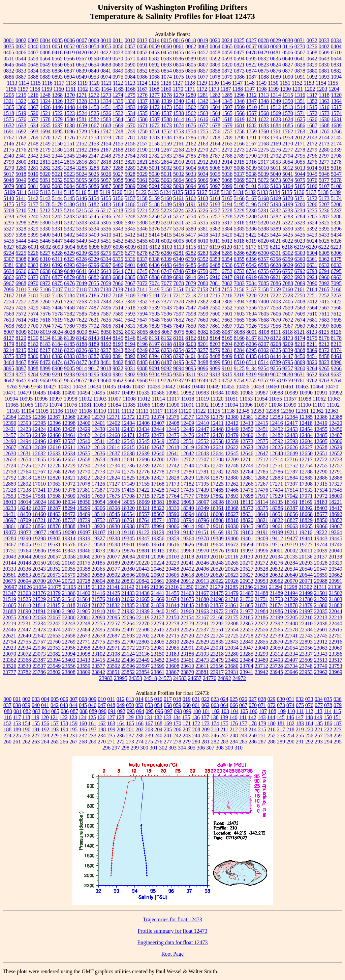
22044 (336, 611)
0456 (191, 52)
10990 (306, 393)
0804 (179, 65)
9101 (227, 368)
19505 (24, 545)
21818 (69, 605)
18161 (291, 502)
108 (272, 711)
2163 (203, 144)
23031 (217, 648)
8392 (130, 356)
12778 (158, 472)
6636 (21, 271)
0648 (33, 65)
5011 (275, 168)
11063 (334, 399)
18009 (336, 496)
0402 (324, 46)
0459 (227, 52)
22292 (217, 623)
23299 (261, 654)
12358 (272, 411)
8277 (203, 350)
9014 (82, 368)
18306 (98, 508)
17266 (247, 484)
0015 (166, 40)
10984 (217, 393)
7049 (82, 283)
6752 (227, 271)
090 (102, 711)
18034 (69, 502)
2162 (191, 144)
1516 (324, 107)
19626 (187, 545)
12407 (158, 423)
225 (17, 736)
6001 (154, 241)
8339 (288, 350)
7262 (69, 302)
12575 (261, 441)
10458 (257, 387)
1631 (336, 119)
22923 (9, 648)
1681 (239, 125)
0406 (21, 52)
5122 (141, 192)
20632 (276, 575)
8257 (191, 350)
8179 (9, 344)
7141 (142, 289)
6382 (21, 265)
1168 (154, 89)
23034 (232, 648)
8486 (154, 362)
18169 (306, 502)
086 (65, 711)
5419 (215, 235)
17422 (143, 490)
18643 (261, 514)
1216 (33, 95)
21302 (305, 587)
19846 (84, 551)
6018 (239, 241)
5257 (215, 216)
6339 (166, 259)
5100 (239, 186)
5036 (227, 174)
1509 (239, 107)
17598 (54, 496)
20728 (84, 581)
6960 (324, 277)
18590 (172, 514)
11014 (158, 399)
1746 (94, 131)
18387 (291, 508)
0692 (154, 65)
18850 (321, 520)
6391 (45, 265)
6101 (143, 247)
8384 (82, 356)
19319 (84, 538)
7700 (33, 326)
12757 (336, 466)
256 (309, 736)
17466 (232, 490)
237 (130, 736)
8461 (336, 356)
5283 (288, 216)
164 (121, 723)
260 (7, 742)
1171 (190, 89)
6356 (251, 259)
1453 (130, 107)
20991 (336, 581)
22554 (232, 630)
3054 (288, 162)
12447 (202, 429)
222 (328, 729)
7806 (106, 326)
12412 (232, 423)
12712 (261, 459)
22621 (9, 636)
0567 (82, 59)
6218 (287, 247)
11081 (85, 405)
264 (45, 742)
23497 (291, 660)
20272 (261, 563)
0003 (33, 40)
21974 (232, 611)
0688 (106, 65)
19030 (232, 526)
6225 (21, 253)
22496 (113, 630)
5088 (118, 186)
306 (201, 748)
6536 (227, 265)
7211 (166, 295)
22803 (143, 642)
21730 (247, 599)
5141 (21, 198)
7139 (118, 289)
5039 (263, 174)
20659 (321, 575)
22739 (276, 636)
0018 (191, 40)
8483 (130, 362)
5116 (81, 192)
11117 (156, 411)
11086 (143, 405)
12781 (202, 472)
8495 (179, 362)
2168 (263, 144)
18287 (54, 508)
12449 (232, 429)
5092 (166, 186)
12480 (247, 435)
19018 (217, 526)
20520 (217, 569)
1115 (36, 83)
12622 (232, 447)
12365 (24, 417)
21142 (128, 587)
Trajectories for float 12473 (172, 919)
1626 (312, 119)
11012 (144, 399)
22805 (158, 642)
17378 (69, 490)
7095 (336, 283)
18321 (143, 508)
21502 (336, 593)
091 (112, 711)
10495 (98, 393)
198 (102, 729)
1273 (106, 95)
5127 (202, 192)
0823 (263, 65)
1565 (227, 113)
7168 (21, 295)
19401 (247, 538)
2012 (300, 138)
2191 (154, 150)
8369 (312, 350)
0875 (263, 71)
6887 (142, 277)
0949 (82, 77)
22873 (291, 642)
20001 (276, 551)
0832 (9, 71)
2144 (324, 138)
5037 (239, 174)
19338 (113, 538)
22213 (321, 617)
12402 (113, 423)
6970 (33, 283)
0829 (312, 65)
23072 (24, 654)
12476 (187, 435)
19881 (143, 551)
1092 (312, 77)
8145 (118, 338)
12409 (187, 423)
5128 (214, 192)
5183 (106, 204)
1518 (9, 113)
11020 (217, 399)
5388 (263, 229)
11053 (246, 399)
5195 (239, 204)
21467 (202, 593)
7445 (45, 308)
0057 (130, 46)
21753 (276, 599)
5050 (33, 180)
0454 (166, 52)
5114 (57, 192)
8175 (312, 338)
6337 (142, 259)
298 (125, 748)
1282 (215, 95)
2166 (239, 144)
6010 (203, 241)
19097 (84, 532)
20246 (202, 563)
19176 (232, 532)
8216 (33, 350)
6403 (142, 265)
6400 (118, 265)
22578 (291, 630)
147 (300, 717)
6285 (227, 253)
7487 (94, 308)
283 (224, 742)
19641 (202, 545)
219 (300, 729)
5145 (69, 198)
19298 (39, 538)
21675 (187, 599)
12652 (336, 453)
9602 (276, 374)
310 (239, 748)
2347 (94, 156)
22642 (39, 636)
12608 (24, 447)
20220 (143, 563)
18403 (321, 508)
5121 (129, 192)
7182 (45, 295)
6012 (227, 241)
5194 (227, 204)
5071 (251, 180)
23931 (232, 672)
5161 (179, 198)
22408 (291, 623)
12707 (202, 459)
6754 (251, 271)
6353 (215, 259)
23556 (69, 666)
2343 (45, 156)
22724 (217, 636)
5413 (142, 235)
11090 (173, 405)
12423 (24, 429)
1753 (179, 131)
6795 (336, 271)
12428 (69, 429)
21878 (291, 605)
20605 (172, 575)
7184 (69, 295)
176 (234, 723)
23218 (217, 654)
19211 (291, 532)
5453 (130, 241)
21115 (84, 587)
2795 (300, 156)
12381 (247, 417)
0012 (130, 40)
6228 (57, 253)
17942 (291, 496)
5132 (250, 192)
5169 (276, 198)
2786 (203, 156)
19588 (98, 545)
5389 (276, 229)
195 (73, 729)
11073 (41, 405)
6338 (154, 259)
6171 (239, 247)
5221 (142, 210)
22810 (172, 642)
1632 (9, 125)
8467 (21, 362)
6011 (215, 241)
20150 (39, 563)
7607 (288, 314)
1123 (130, 83)
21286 (246, 587)
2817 (94, 162)
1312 (251, 95)
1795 (276, 138)
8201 (203, 344)
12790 (321, 472)
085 (55, 711)
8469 (33, 362)
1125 (154, 83)
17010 (39, 484)
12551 (187, 441)
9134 (251, 368)
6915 (203, 277)
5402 (69, 235)
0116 (288, 46)
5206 (312, 204)
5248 (130, 216)
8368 (300, 350)
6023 (300, 241)
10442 (168, 387)
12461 (69, 435)
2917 (263, 162)
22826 (187, 642)
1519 (21, 113)
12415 (261, 423)
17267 (261, 484)
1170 (178, 89)
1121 (106, 83)
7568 (336, 308)
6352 (203, 259)
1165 (118, 89)
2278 (300, 150)
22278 (172, 623)
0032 (312, 40)
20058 (69, 557)
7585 (82, 314)
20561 (9, 575)
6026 (336, 241)
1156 (11, 89)
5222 (154, 210)
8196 (142, 344)
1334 (106, 101)
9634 (324, 374)
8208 (276, 344)
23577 (98, 666)
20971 (306, 581)
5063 (166, 180)
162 (102, 723)
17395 (113, 490)
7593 (130, 314)
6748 (179, 271)
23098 (84, 654)
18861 (9, 526)
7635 (106, 320)
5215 (82, 210)
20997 (10, 587)
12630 (9, 453)
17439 (202, 490)
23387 (39, 660)
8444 (276, 356)
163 (111, 723)
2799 (9, 162)
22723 (202, 636)
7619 (57, 320)
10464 (317, 387)
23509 (306, 660)
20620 (217, 575)
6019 (251, 241)
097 (168, 711)
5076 (312, 180)
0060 (166, 46)
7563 (300, 308)
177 (243, 723)
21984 (261, 611)
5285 (312, 216)
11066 (26, 405)
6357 (263, 259)
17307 (291, 484)
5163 (203, 198)
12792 (9, 478)
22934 (24, 648)
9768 (36, 387)
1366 (21, 107)
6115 (191, 247)
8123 (312, 332)
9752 (227, 380)
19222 (320, 532)
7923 (239, 326)
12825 (128, 478)
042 (55, 705)
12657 (69, 459)
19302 (54, 538)
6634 (9, 271)
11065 (12, 405)
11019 (202, 399)
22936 (39, 648)
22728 (247, 636)
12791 (336, 472)
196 (83, 729)
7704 (45, 326)
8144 (106, 338)
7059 (106, 283)
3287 (106, 168)
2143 (312, 138)
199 (111, 729)
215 (262, 729)
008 (83, 699)
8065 (143, 332)
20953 (261, 581)
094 (140, 711)
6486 (203, 265)
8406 (203, 356)
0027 (251, 40)
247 (224, 736)
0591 (203, 59)
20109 (202, 557)
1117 (59, 83)
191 (36, 729)
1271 (82, 95)
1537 (166, 113)
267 (73, 742)
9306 (179, 374)
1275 (130, 95)
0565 (57, 59)
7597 (179, 314)
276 (158, 742)
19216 (306, 532)
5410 (106, 235)
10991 (321, 393)
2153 (94, 144)
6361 (312, 259)
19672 (232, 545)
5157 (130, 198)
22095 (113, 617)
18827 (291, 520)
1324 (45, 101)
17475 (247, 490)
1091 (300, 77)
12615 (128, 447)
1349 (276, 101)
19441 (306, 538)
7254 (9, 302)
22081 (84, 617)
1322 (21, 101)
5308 (142, 223)
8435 (251, 356)
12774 (113, 472)
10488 (54, 393)
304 (182, 748)
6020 (263, 241)
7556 (251, 308)
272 (121, 742)
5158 (142, 198)
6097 (106, 247)
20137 (320, 557)
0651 (69, 65)
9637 (336, 374)
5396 (336, 229)
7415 (324, 302)
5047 (336, 174)
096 (159, 711)
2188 (118, 150)
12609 (39, 447)
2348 (106, 156)
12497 (54, 441)
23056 (306, 648)
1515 (312, 107)
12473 (158, 435)
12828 (172, 478)
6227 (45, 253)
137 (205, 717)
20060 (84, 557)
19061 (276, 526)
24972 (239, 678)
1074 (166, 77)
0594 (239, 59)
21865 (247, 605)
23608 (172, 666)
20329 (336, 563)
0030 (288, 40)
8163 (203, 338)
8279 (215, 350)
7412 (312, 302)
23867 (172, 672)
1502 (191, 107)
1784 (166, 138)
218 (290, 729)
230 (64, 736)
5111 (22, 192)
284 (234, 742)
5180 (69, 204)
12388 (336, 417)
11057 (290, 399)
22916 (336, 642)
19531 (54, 545)
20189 (113, 563)
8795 (288, 362)
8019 (45, 332)
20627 (247, 575)
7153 (202, 289)
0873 (239, 71)
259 (338, 736)
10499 (128, 393)
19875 (113, 551)
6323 (69, 259)
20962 (276, 581)
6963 (336, 277)
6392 (57, 265)
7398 (251, 302)
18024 (39, 502)
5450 (94, 241)
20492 (187, 569)
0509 (324, 52)
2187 (106, 150)
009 (92, 699)
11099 (290, 405)
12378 (202, 417)
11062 (319, 399)
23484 (247, 660)
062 (206, 705)
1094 (336, 77)
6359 (288, 259)
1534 (130, 113)
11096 (246, 405)
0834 (33, 71)
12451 (261, 429)
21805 (9, 605)
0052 (69, 46)
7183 (57, 295)
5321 (276, 223)
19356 (158, 538)
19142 (187, 532)
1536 (154, 113)
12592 (276, 441)
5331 (57, 229)
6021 (276, 241)
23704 (247, 666)
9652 (57, 380)
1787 (203, 138)
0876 (276, 71)
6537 (239, 265)
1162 (82, 89)
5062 (154, 180)
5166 (239, 198)
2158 (154, 144)
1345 (227, 101)
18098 (217, 502)
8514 (263, 362)
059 (177, 705)
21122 (99, 587)
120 (45, 717)
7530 (142, 308)
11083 (100, 405)
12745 (202, 466)
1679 (227, 125)
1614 (179, 119)
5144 (57, 198)
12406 (143, 423)
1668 (106, 125)
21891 (39, 611)
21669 (158, 599)
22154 (187, 617)
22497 (128, 630)
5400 (45, 235)
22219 (9, 623)
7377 (166, 302)
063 (215, 705)
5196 (251, 204)
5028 (130, 174)
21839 (158, 605)
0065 (227, 46)
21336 (335, 587)
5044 (300, 174)
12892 (24, 484)
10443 (183, 387)
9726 (166, 380)
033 (309, 699)
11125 (214, 411)
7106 (45, 289)
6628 (276, 265)
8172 (276, 338)
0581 (142, 59)
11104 (27, 411)
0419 (69, 52)
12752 (291, 466)
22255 (98, 623)
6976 (69, 283)
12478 (217, 435)
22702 (143, 636)
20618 (187, 575)
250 (253, 736)
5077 (324, 180)
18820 (247, 520)
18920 (98, 526)
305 (191, 748)
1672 (154, 125)
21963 (202, 611)
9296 (94, 374)
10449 (213, 387)
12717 (306, 459)
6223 (336, 247)
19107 (99, 532)
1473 (166, 107)
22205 (291, 617)
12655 (39, 459)
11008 (129, 399)
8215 (21, 350)
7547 (191, 308)
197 (92, 729)
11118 (170, 411)
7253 (336, 295)
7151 (178, 289)
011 (111, 699)
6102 (155, 247)
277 (168, 742)
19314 (69, 538)
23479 (217, 660)
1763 (300, 131)
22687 (113, 636)
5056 (94, 180)
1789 (227, 138)
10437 (139, 387)
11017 (173, 399)
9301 (118, 374)
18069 (143, 502)
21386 (69, 593)
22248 (84, 623)
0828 (300, 65)
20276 (276, 563)
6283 (203, 253)
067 (243, 705)
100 (197, 711)
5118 (93, 192)
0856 (191, 71)
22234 (39, 623)
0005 (57, 40)
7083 (239, 283)
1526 (106, 113)
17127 (113, 484)
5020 (45, 174)
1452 (118, 107)
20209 (128, 563)
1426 (45, 107)
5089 (130, 186)
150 (328, 717)
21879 (306, 605)
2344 (57, 156)
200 (121, 729)
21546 (69, 599)
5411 (118, 235)
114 (328, 711)
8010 (33, 332)
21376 (39, 593)
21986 (276, 611)
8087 (227, 332)
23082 (54, 654)
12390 (9, 423)
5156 (118, 198)
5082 (45, 186)
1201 (297, 89)
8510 (239, 362)
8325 (276, 350)
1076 (191, 77)
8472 (45, 362)
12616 (143, 447)
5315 (203, 223)
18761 (128, 520)
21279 (216, 587)
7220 (251, 295)
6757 (288, 271)
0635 (276, 59)
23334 (291, 654)
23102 (98, 654)
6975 (57, 283)
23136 (143, 654)
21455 (172, 593)
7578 (57, 314)
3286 (94, 168)
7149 (154, 289)
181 (281, 723)
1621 (251, 119)
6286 (239, 253)
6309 (33, 259)
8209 (288, 344)
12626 (291, 447)
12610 (54, 447)
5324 (312, 223)
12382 (261, 417)
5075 (300, 180)
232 (83, 736)
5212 (45, 210)
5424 (276, 235)
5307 (130, 223)
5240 (33, 216)
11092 (202, 405)
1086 (239, 77)
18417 (336, 508)
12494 (24, 441)
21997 (306, 611)
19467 (9, 545)
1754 (191, 131)
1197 (249, 89)
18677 (321, 514)
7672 (288, 320)
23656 (217, 666)
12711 (246, 459)
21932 (128, 611)
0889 (45, 77)
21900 (54, 611)
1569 (276, 113)
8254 (179, 350)
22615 (336, 630)
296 (106, 748)
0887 (21, 77)
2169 (276, 144)
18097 (202, 502)
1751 (154, 131)
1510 (251, 107)
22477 (69, 630)
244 (196, 736)
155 (36, 723)
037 (7, 705)
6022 (288, 241)
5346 (142, 229)
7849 (179, 326)
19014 (187, 526)
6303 (300, 253)
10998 (70, 399)
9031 (130, 368)
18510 (98, 514)
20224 (158, 563)
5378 (179, 229)
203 (149, 729)
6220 (312, 247)
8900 (57, 368)
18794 (187, 520)
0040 (33, 46)
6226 (33, 253)
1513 (288, 107)
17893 (232, 496)
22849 (247, 642)
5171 (300, 198)
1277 (154, 95)
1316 (300, 95)
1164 (106, 89)
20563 (24, 575)
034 (319, 699)
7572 (21, 314)
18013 (10, 502)
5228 (227, 210)
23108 (113, 654)
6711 (130, 271)
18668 (306, 514)
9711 (154, 380)
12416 (276, 423)
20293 (306, 563)
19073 (25, 532)
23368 (24, 660)
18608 (217, 514)
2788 (227, 156)
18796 (202, 520)
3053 (276, 162)
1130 (213, 83)
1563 (203, 113)
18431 (9, 514)
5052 (57, 180)
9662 (118, 380)
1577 (33, 119)
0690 (130, 65)
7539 (154, 308)
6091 (33, 247)
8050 (106, 332)
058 (168, 705)
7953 (263, 326)
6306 (336, 253)
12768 (54, 472)
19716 (276, 545)
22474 (54, 630)
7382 (203, 302)
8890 (336, 362)
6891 (179, 277)
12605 (321, 441)
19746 (336, 545)
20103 (173, 557)
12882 (261, 478)
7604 (251, 314)
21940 (158, 611)
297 (116, 748)
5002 (166, 168)
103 (225, 711)
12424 (39, 429)
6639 (57, 271)
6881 (82, 277)
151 (337, 717)
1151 (285, 83)
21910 (98, 611)
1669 (118, 125)
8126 (336, 332)
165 (130, 723)
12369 (84, 417)
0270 (300, 46)
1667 (94, 125)
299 (135, 748)
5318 (239, 223)
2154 (106, 144)
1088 (263, 77)
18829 (306, 520)
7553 (239, 308)
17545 (336, 490)
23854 (143, 672)
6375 (336, 259)
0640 (288, 59)
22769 (69, 642)
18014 (25, 502)
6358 (276, 259)
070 (253, 705)
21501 (321, 593)
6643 (106, 271)
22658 (69, 636)
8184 (57, 344)
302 (163, 748)
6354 (227, 259)
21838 (143, 605)
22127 (158, 617)
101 (206, 711)
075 (300, 705)
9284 (33, 374)
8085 (215, 332)
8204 (227, 344)
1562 (191, 113)
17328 (9, 490)
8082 (203, 332)
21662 (128, 599)
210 (215, 729)
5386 (251, 229)
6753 (239, 271)
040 (36, 705)
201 (130, 729)
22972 (128, 648)
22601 (321, 630)
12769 (69, 472)
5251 (166, 216)
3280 (21, 168)
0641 (300, 59)
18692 (336, 514)
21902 (69, 611)
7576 (45, 314)
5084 (69, 186)
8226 (82, 350)
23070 (9, 654)
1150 (273, 83)
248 (234, 736)
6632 (324, 265)
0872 (227, 71)
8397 (179, 356)
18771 (158, 520)
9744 (191, 380)
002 (26, 699)
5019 (33, 174)
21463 (187, 593)
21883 (336, 605)
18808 (217, 520)
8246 (130, 350)
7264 (94, 302)
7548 (203, 308)
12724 (9, 466)
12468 (113, 435)
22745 (321, 636)
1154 (321, 83)
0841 (106, 71)
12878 (202, 478)
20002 (291, 551)
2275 (263, 150)
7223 (288, 295)
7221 (263, 295)
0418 (57, 52)
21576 (98, 599)
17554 (24, 496)
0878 (300, 71)
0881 (324, 71)
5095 (203, 186)
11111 (114, 411)
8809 (300, 362)
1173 (214, 89)
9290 (45, 374)
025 (234, 699)
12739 (143, 466)
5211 (33, 210)
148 (309, 717)
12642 (187, 453)
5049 (21, 180)
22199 (276, 617)
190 (26, 729)
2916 (251, 162)
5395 (324, 229)
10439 (154, 387)
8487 (166, 362)
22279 (187, 623)
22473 (39, 630)
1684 (276, 125)
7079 (191, 283)
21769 (291, 599)
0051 (57, 46)
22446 (9, 630)
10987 (261, 393)
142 (252, 717)
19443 (321, 538)
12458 (24, 435)
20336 (24, 569)
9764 (336, 380)
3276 (312, 162)
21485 (247, 593)
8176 (324, 338)
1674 (179, 125)
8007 (9, 332)
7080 (203, 283)
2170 (288, 144)
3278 (336, 162)
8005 (336, 326)
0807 (203, 65)
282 (215, 742)
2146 (9, 144)
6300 (263, 253)
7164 (312, 289)
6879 (69, 277)
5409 (94, 235)
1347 (251, 101)
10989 (291, 393)
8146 (130, 338)
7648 (154, 320)
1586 (142, 119)
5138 (323, 192)
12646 (247, 453)
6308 (21, 259)
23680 (232, 666)
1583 (106, 119)
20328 (321, 563)
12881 (247, 478)
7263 (82, 302)
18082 (173, 502)
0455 (179, 52)
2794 (288, 156)
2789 (239, 156)
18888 (69, 526)
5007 (227, 168)
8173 (288, 338)
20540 (306, 569)
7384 (215, 302)
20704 (54, 581)
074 (290, 705)
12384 (291, 417)
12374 (158, 417)
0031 (300, 40)
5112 (33, 192)
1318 (324, 95)
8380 (33, 356)
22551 (217, 630)
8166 (239, 338)
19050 (261, 526)
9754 (239, 380)
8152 (166, 338)
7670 (276, 320)
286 (253, 742)
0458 (215, 52)
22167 (202, 617)
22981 (158, 648)
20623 (232, 575)
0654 (94, 65)
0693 (166, 65)
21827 (98, 605)
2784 (179, 156)
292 (309, 742)
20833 (128, 581)
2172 (312, 144)
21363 (24, 593)
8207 (263, 344)
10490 (69, 393)
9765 (12, 387)
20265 (232, 563)
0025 (239, 40)
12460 (54, 435)
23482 (232, 660)
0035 (9, 46)
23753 (336, 666)
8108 (264, 332)
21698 (217, 599)
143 (262, 717)
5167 (251, 198)
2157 (142, 144)
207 (187, 729)
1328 (82, 101)
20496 (202, 569)
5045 (312, 174)
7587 (106, 314)
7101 (21, 289)
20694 (24, 581)
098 (178, 711)
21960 (187, 611)
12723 (336, 459)
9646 (33, 380)
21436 (143, 593)
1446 (57, 107)
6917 (227, 277)
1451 (106, 107)
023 (215, 699)
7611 (324, 314)
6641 (82, 271)
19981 (232, 551)
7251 (312, 295)
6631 (312, 265)
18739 (84, 520)
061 (196, 705)
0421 (94, 52)
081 (18, 711)
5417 (191, 235)
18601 (202, 514)
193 (55, 729)
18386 (276, 508)
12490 (9, 441)
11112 (128, 411)
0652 (82, 65)
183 (300, 723)
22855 (261, 642)
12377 (187, 417)
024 (224, 699)
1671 (142, 125)
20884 (172, 581)
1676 (191, 125)
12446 (187, 429)
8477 (82, 362)
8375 (9, 356)
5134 (275, 192)
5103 (276, 186)
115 (337, 711)
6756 (276, 271)
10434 (94, 387)
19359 (172, 538)
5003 (179, 168)
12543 (128, 441)
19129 (158, 532)
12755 (321, 466)
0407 (33, 52)
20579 (69, 575)
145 (281, 717)
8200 (191, 344)
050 (130, 705)
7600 (215, 314)
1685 (288, 125)
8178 (336, 338)
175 (224, 723)
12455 (321, 429)
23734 (291, 666)
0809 (215, 65)
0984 (130, 77)
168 (158, 723)
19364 (187, 538)
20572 (39, 575)
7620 (69, 320)
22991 (187, 648)
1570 (288, 113)
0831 (336, 65)
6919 (251, 277)
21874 (276, 605)
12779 (172, 472)
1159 (47, 89)
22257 (113, 623)
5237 (336, 210)
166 (139, 723)
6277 (130, 253)
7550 (215, 308)
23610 (187, 666)
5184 (118, 204)
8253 (166, 350)
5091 (154, 186)
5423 (263, 235)
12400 (84, 423)
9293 (69, 374)
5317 (227, 223)
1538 (179, 113)
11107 (71, 411)
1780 (118, 138)
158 (64, 723)
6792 (300, 271)
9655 (69, 380)
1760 (263, 131)
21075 (55, 587)
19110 (113, 532)
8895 (9, 368)
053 (149, 705)
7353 (154, 302)
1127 (178, 83)
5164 (215, 198)
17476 (261, 490)
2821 (142, 162)
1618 (227, 119)
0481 (276, 52)
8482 (118, 362)
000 (7, 699)
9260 (300, 368)
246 (215, 736)
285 (243, 742)
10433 (80, 387)
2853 (154, 162)
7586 (94, 314)
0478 (251, 52)
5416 (179, 235)
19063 (291, 526)
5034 (203, 174)
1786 (191, 138)
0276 (312, 46)
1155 (333, 83)
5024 (82, 174)
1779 (106, 138)
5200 (300, 204)
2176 (21, 150)
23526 (9, 666)
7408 (300, 302)
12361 (302, 411)
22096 (128, 617)
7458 (69, 308)
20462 (158, 569)
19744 (321, 545)
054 (158, 705)
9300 (106, 374)
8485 (142, 362)
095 (150, 711)
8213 (336, 344)
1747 (106, 131)
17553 (9, 496)
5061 (142, 180)
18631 (247, 514)
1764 (312, 131)
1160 (58, 89)
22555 (247, 630)
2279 (312, 150)
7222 (276, 295)
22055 (9, 617)
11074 (56, 405)
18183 (320, 502)
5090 (142, 186)
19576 (69, 545)
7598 (191, 314)
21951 (172, 611)
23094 (69, 654)
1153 (309, 83)
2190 (142, 150)
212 (234, 729)
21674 (172, 599)
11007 (114, 399)
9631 (300, 374)
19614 (158, 545)
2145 (336, 138)
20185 (98, 563)
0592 (215, 59)
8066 (155, 332)
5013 (300, 168)
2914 (227, 162)
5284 (300, 216)
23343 (321, 654)
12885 (306, 478)
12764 (24, 472)
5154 (94, 198)
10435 (109, 387)
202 (139, 729)
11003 (100, 399)
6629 (288, 265)
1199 (273, 89)
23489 (261, 660)
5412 (130, 235)
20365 (98, 569)
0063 (203, 46)
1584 (118, 119)
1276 (142, 95)
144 (271, 717)
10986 (247, 393)
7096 (9, 289)
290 (290, 742)
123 (73, 717)
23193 (202, 654)
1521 (45, 113)
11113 (142, 411)
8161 (179, 338)
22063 (39, 617)
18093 (188, 502)
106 (253, 711)
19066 (321, 526)
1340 (179, 101)
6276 (118, 253)
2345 (69, 156)
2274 (251, 150)
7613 (9, 320)
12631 (24, 453)
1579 (57, 119)
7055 (94, 283)
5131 (238, 192)
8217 (45, 350)
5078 (336, 180)
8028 (70, 332)
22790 (128, 642)
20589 (98, 575)
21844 (172, 605)
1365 (9, 107)
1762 (288, 131)
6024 (312, 241)
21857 (217, 605)
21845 (187, 605)
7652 (179, 320)
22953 (54, 648)
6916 (215, 277)
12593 (291, 441)
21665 (143, 599)
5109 (10, 192)
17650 (98, 496)
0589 (191, 59)
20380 (128, 569)
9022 (118, 368)
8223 (69, 350)
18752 (98, 520)
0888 (33, 77)
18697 (9, 520)
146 (290, 717)
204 (158, 729)
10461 (287, 387)
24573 (165, 678)
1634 (33, 125)
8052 (118, 332)
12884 (291, 478)
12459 (39, 435)
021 (196, 699)
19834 (54, 551)
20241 (187, 563)
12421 (9, 429)
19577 (84, 545)
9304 (154, 374)
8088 (240, 332)
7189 (130, 295)
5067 (215, 180)
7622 (82, 320)
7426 (21, 308)
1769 (33, 138)
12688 (113, 459)
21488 (261, 593)
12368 (69, 417)
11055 (275, 399)
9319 (251, 374)
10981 (172, 393)
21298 (290, 587)
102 (216, 711)
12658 (84, 459)
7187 (106, 295)
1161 (71, 89)
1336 (130, 101)
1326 (57, 101)
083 (36, 711)
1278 (166, 95)
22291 (202, 623)
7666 (251, 320)
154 (26, 723)
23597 (143, 666)
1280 (191, 95)
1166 (130, 89)
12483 (291, 435)
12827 (158, 478)
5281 (263, 216)
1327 (69, 101)
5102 (263, 186)
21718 (232, 599)
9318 (239, 374)
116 (8, 717)
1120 (94, 83)
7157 (251, 289)
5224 (179, 210)
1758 (239, 131)
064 (224, 705)
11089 (158, 405)
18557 (143, 514)
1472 (154, 107)
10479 (24, 393)
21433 (128, 593)
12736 (128, 466)
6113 (179, 247)
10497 (113, 393)
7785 (82, 326)
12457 (9, 435)
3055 (300, 162)
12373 (143, 417)
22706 (158, 636)
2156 (130, 144)
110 (291, 711)
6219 (300, 247)
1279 (179, 95)
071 (262, 705)
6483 (166, 265)
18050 (84, 502)
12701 (172, 459)
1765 (324, 131)
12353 (257, 411)
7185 (82, 295)
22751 (336, 636)
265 (55, 742)
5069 (239, 180)
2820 (130, 162)
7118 (81, 289)
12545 (143, 441)
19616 (172, 545)
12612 (84, 447)
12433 (128, 429)
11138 (228, 411)
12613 (98, 447)
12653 (9, 459)
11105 (42, 411)
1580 (69, 119)
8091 (252, 332)
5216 (94, 210)
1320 (336, 95)
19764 (24, 551)
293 (319, 742)
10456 (243, 387)
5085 (82, 186)
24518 (150, 678)
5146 (82, 198)
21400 (84, 593)
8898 (33, 368)
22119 (143, 617)
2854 (166, 162)
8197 (154, 344)
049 (121, 705)
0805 (191, 65)
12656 (54, 459)
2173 (324, 144)
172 (196, 723)
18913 (84, 526)
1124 (142, 83)
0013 (142, 40)
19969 (187, 551)
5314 (191, 223)
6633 (336, 265)
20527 (247, 569)
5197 (263, 204)
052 (139, 705)
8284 (239, 350)
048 (111, 705)
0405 (9, 52)
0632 (263, 59)
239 (149, 736)
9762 (312, 380)
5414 (154, 235)
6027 (9, 247)
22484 (84, 630)
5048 (9, 180)
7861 (215, 326)
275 (149, 742)
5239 (21, 216)
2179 (45, 150)
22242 (54, 623)
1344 (215, 101)
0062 (191, 46)
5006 (215, 168)
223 (338, 729)
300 (144, 748)
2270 (203, 150)
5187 (142, 204)
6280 (166, 253)
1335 (118, 101)
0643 (324, 59)
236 (121, 736)
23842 (98, 672)
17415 (128, 490)
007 (73, 699)
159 (73, 723)
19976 (217, 551)
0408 (45, 52)
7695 (336, 320)
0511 (9, 59)
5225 (191, 210)
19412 (276, 538)
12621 (217, 447)
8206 (251, 344)
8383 (69, 356)
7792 (94, 326)
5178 (45, 204)
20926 (232, 581)
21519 (9, 599)
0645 (9, 65)
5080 (21, 186)
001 (17, 699)
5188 (154, 204)
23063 (321, 648)
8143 (94, 338)
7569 (9, 314)
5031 (166, 174)
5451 (106, 241)
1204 (334, 89)
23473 (202, 660)
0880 (312, 71)
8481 (106, 362)
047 (102, 705)
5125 (178, 192)
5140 (9, 198)
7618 (45, 320)
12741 (158, 466)
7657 (191, 320)
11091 (187, 405)
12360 (287, 411)
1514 (300, 107)
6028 (21, 247)
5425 (288, 235)
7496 (106, 308)
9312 (203, 374)
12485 (321, 435)
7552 (227, 308)
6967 (9, 283)
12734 (113, 466)
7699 (21, 326)
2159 (166, 144)
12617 (158, 447)
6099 (130, 247)
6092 (45, 247)
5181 (82, 204)
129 (130, 717)
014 (139, 699)
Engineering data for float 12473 (173, 942)
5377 (166, 229)
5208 (336, 204)
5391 (300, 229)
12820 (54, 478)
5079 (9, 186)
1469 (142, 107)
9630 (288, 374)
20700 (39, 581)
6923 (300, 277)
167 (149, 723)
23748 (306, 666)
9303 (142, 374)
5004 (191, 168)
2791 (263, 156)
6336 (130, 259)
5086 (94, 186)
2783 (166, 156)
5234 (300, 210)
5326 (336, 223)
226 (26, 736)
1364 (336, 101)
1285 (227, 95)
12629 (336, 447)
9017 (94, 368)
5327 (9, 229)
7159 (275, 289)
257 (319, 736)
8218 (57, 350)
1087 (251, 77)
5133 (262, 192)
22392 (276, 623)
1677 (203, 125)
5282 (276, 216)
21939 (143, 611)
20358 (84, 569)
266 (64, 742)
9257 (288, 368)
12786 (276, 472)
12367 (54, 417)
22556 (261, 630)
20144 (9, 563)
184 (309, 723)
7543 (166, 308)
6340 (179, 259)
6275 (106, 253)
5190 (179, 204)
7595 (154, 314)
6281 (179, 253)
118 (26, 717)
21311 (320, 587)
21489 (276, 593)
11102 (333, 405)
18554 (128, 514)
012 (121, 699)
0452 (142, 52)
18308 (113, 508)
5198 (276, 204)
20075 (99, 557)
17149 (128, 484)
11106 (56, 411)
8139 (69, 338)
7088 (288, 283)
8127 (9, 338)
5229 (239, 210)
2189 (130, 150)
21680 (202, 599)
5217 (106, 210)
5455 (142, 241)
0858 (215, 71)
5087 (106, 186)
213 (243, 729)
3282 (45, 168)
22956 (69, 648)
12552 (202, 441)
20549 (336, 569)
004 (45, 699)
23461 (187, 660)
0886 (9, 77)
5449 (82, 241)
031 (290, 699)
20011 (306, 551)
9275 (21, 374)
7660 (203, 320)
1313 (263, 95)
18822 (276, 520)
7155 (227, 289)
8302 (263, 350)
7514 (118, 308)
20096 (158, 557)
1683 (263, 125)
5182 (94, 204)
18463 (54, 514)
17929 (276, 496)
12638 (128, 453)
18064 (114, 502)
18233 (9, 508)
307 (210, 748)
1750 (142, 131)
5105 (300, 186)
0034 (336, 40)
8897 (21, 368)
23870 (187, 672)
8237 (106, 350)
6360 (300, 259)
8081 (191, 332)
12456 (336, 429)
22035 (321, 611)
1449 (82, 107)
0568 (94, 59)
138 (215, 717)
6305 (324, 253)
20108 (188, 557)
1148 (249, 83)
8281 (227, 350)
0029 (276, 40)
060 (187, 705)
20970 (291, 581)
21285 (231, 587)
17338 (24, 490)
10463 (302, 387)
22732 (261, 636)
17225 (217, 484)
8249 (142, 350)
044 (73, 705)
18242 (24, 508)
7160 (287, 289)
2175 (9, 150)
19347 (143, 538)
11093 (216, 405)
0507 (300, 52)
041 (45, 705)
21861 (232, 605)
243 (187, 736)
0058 (142, 46)
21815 (54, 605)
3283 (57, 168)
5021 (57, 174)
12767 (39, 472)
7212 (179, 295)
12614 (113, 447)
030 (281, 699)
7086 (276, 283)
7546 (179, 308)
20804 (98, 581)
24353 (135, 678)
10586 (158, 393)
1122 (118, 83)
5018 (21, 174)
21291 (261, 587)
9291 (57, 374)
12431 (113, 429)
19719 (291, 545)
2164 (215, 144)
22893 (306, 642)
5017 (9, 174)
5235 (312, 210)
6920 (263, 277)
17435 (187, 490)
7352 (142, 302)
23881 (202, 672)
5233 (288, 210)
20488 (172, 569)
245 (206, 736)
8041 (94, 332)
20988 (321, 581)
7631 (94, 320)
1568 (263, 113)
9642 (9, 380)
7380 (191, 302)
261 (17, 742)
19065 (306, 526)
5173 (324, 198)
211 (224, 729)
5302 (69, 223)
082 (27, 711)
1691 (9, 131)
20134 (276, 557)
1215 (21, 95)
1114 (24, 83)
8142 (82, 338)
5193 (215, 204)
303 (172, 748)
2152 (82, 144)
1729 (82, 131)
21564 (84, 599)
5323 (300, 223)
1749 (130, 131)
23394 (54, 660)
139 (224, 717)
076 (309, 705)
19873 (98, 551)
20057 (54, 557)
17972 (321, 496)
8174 (300, 338)
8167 (251, 338)
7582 (69, 314)
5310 (166, 223)
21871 (261, 605)
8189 (94, 344)
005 (55, 699)
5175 (9, 204)
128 (120, 717)
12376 (172, 417)
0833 (21, 71)
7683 (324, 320)
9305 (166, 374)
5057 (106, 180)
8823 (324, 362)
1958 (288, 138)
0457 (203, 52)
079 (338, 705)
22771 (84, 642)
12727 (39, 466)
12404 (128, 423)
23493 (276, 660)
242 (177, 736)
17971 (306, 496)
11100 (304, 405)
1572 (312, 113)
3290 (142, 168)
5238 (9, 216)
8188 (82, 344)
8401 (191, 356)
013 (130, 699)
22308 (232, 623)
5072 (263, 180)
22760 (54, 642)
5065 (191, 180)
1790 (239, 138)
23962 (321, 672)
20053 (39, 557)
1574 (336, 113)
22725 (232, 636)
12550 (172, 441)
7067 (130, 283)
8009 (21, 332)
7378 (179, 302)
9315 (227, 374)
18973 (143, 526)
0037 (21, 46)
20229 (172, 563)
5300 (45, 223)
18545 (113, 514)
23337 (306, 654)
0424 (130, 52)
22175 (232, 617)
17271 (276, 484)
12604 (306, 441)
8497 (191, 362)
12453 (291, 429)
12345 (243, 411)
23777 (9, 672)
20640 (291, 575)
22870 (276, 642)
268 (83, 742)
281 (206, 742)
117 (17, 717)
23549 (54, 666)
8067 (167, 332)
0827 (288, 65)
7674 (300, 320)
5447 (57, 241)
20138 (335, 557)
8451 (312, 356)
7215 (215, 295)
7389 (227, 302)
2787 (215, 156)
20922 (217, 581)
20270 (247, 563)
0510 (336, 52)
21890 (24, 611)
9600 (263, 374)
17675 (113, 496)
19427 (291, 538)
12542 (113, 441)
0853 (154, 71)
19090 (69, 532)
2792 (276, 156)
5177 (33, 204)
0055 (106, 46)
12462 (84, 435)
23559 (84, 666)
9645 (21, 380)
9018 (106, 368)
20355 (69, 569)
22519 (172, 630)
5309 (154, 223)
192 (45, 729)
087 (74, 711)
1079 (227, 77)
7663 (227, 320)
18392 (306, 508)
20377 (113, 569)
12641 (172, 453)
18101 (232, 502)
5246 (106, 216)
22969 (98, 648)
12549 (158, 441)
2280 (324, 150)
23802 (54, 672)
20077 (114, 557)
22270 (143, 623)
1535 (142, 113)
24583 (180, 678)
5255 (203, 216)
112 (309, 711)
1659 (82, 125)
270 (102, 742)
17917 (261, 496)
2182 (82, 150)
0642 (312, 59)
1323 (33, 101)
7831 (130, 326)
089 (93, 711)
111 (300, 711)
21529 (39, 599)
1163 (95, 89)
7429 (33, 308)
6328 (82, 259)
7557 (263, 308)
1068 (154, 77)
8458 (324, 356)
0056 (118, 46)
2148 (33, 144)
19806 (39, 551)
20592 (113, 575)
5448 (69, 241)
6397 (106, 265)
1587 (154, 119)
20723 (69, 581)
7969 (300, 326)
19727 (306, 545)
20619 (202, 575)
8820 (312, 362)
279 (187, 742)
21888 (9, 611)
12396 (54, 423)
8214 (9, 350)
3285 (82, 168)
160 (83, 723)
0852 (142, 71)
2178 (33, 150)
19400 (232, 538)
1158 (35, 89)
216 (272, 729)
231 (73, 736)
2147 (21, 144)
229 (55, 736)
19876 (128, 551)
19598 (113, 545)
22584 (306, 630)
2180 (57, 150)
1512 (276, 107)
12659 (98, 459)
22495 (98, 630)
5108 (336, 186)
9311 (191, 374)
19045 (247, 526)
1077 (203, 77)
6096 (94, 247)
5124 (165, 192)
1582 (94, 119)
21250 (187, 587)
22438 (321, 623)
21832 (113, 605)
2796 (312, 156)
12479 (232, 435)
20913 (202, 581)
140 (233, 717)
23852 (128, 672)
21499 (306, 593)
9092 (166, 368)
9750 (215, 380)
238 (139, 736)
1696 (69, 131)
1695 (57, 131)
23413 (84, 660)
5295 (9, 223)
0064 (215, 46)
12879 (217, 478)
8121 (300, 332)
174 (215, 723)
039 (26, 705)
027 (253, 699)
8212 (324, 344)
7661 (215, 320)
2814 (57, 162)
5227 (215, 210)
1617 (215, 119)
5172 (312, 198)
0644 (336, 59)
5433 (324, 235)
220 (309, 729)
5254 (191, 216)
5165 (227, 198)
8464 (9, 362)
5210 (21, 210)
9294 (82, 374)
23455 (172, 660)
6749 (191, 271)
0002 (21, 40)
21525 (24, 599)
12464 (98, 435)
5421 (239, 235)
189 (17, 729)
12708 (217, 459)
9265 (324, 368)
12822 (84, 478)
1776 (69, 138)
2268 (179, 150)
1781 (130, 138)
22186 (261, 617)
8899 (45, 368)
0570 (118, 59)
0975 (118, 77)
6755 (263, 271)
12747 (217, 466)
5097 (215, 186)
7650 (166, 320)
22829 (202, 642)
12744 (187, 466)
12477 (202, 435)
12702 (187, 459)
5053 (69, 180)
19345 (128, 538)
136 (196, 717)
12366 (39, 417)
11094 (231, 405)
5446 (45, 241)
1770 (45, 138)
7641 (118, 320)
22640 (24, 636)
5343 (118, 229)
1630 (324, 119)
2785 (191, 156)
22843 (232, 642)
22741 (291, 636)
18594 (187, 514)
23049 (261, 648)
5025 (94, 174)
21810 (24, 605)
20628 (261, 575)
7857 (203, 326)
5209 (9, 210)
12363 (332, 411)
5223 (166, 210)
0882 (336, 71)
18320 (128, 508)
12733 (98, 466)
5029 (142, 174)
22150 (172, 617)
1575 (9, 119)
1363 (324, 101)
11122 (199, 411)
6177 (251, 247)
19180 (247, 532)
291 (300, 742)
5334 (94, 229)
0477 (239, 52)
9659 (94, 380)
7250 (300, 295)
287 (262, 742)
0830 (324, 65)
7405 (288, 302)
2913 (215, 162)
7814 (118, 326)
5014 (312, 168)
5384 (227, 229)
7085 (263, 283)
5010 (263, 168)
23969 (336, 672)
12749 (247, 466)
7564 (312, 308)
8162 (191, 338)
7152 (190, 289)
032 (300, 699)
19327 (98, 538)
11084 (114, 405)
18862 (24, 526)
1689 (336, 125)
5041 (288, 174)
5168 (263, 198)
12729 (69, 466)
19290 (24, 538)
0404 (336, 46)
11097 (261, 405)
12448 (217, 429)
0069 (276, 46)
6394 (82, 265)
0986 (142, 77)
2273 (239, 150)
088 (84, 711)
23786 (39, 672)
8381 (45, 356)
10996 (41, 399)
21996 (291, 611)
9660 (106, 380)
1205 (9, 95)
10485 (39, 393)
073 (281, 705)
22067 (54, 617)
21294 (276, 587)
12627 (306, 447)
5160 (166, 198)
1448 (69, 107)
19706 (261, 545)
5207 (324, 204)
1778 (94, 138)
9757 (263, 380)
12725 (24, 466)
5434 (336, 235)
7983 (312, 326)
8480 (94, 362)
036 (338, 699)
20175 (84, 563)
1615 (191, 119)
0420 (82, 52)
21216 (172, 587)
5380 (191, 229)
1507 (227, 107)
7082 (227, 283)
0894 (69, 77)
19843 (69, 551)
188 (7, 729)
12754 (306, 466)
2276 (276, 150)
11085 (129, 405)
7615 (33, 320)
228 (45, 736)
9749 (203, 380)
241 (168, 736)
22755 (24, 642)
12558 (217, 441)
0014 (154, 40)
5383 (215, 229)
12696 (143, 459)
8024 (58, 332)
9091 (154, 368)
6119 (214, 247)
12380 (232, 417)
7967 (288, 326)
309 (229, 748)
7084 (251, 283)
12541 (98, 441)
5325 (324, 223)
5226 (203, 210)
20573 (54, 575)
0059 (154, 46)
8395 (166, 356)
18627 (232, 514)
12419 (321, 423)
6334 (106, 259)
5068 (227, 180)
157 (55, 723)
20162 (54, 563)
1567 (251, 113)
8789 (276, 362)
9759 (288, 380)
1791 (251, 138)
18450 (24, 514)
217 (281, 729)
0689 (118, 65)
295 (338, 742)
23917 (217, 672)
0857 (203, 71)
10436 (124, 387)
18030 (54, 502)
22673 (84, 636)
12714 (276, 459)
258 (328, 736)
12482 (276, 435)
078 (328, 705)
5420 (227, 235)
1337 (142, 101)
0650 (57, 65)
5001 (154, 168)
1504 (215, 107)
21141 (113, 587)
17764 (172, 496)
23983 (106, 678)
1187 (226, 89)
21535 (54, 599)
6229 (69, 253)
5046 (324, 174)
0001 (9, 40)
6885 (130, 277)
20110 (217, 557)
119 (35, 717)
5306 (118, 223)
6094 (70, 247)
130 (139, 717)
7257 (21, 302)
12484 (306, 435)
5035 (215, 174)
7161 (300, 289)
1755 (203, 131)
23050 (276, 648)
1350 (288, 101)
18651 (276, 514)
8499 (215, 362)
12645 (232, 453)
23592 (113, 666)
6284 (215, 253)
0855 (179, 71)
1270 (69, 95)
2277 (288, 150)
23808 (69, 672)
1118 (71, 83)
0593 (227, 59)
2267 (166, 150)
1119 (82, 83)
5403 (82, 235)
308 (220, 748)
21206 (157, 587)
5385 (239, 229)
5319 (251, 223)
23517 (336, 660)
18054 (99, 502)
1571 (300, 113)
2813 (45, 162)
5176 (21, 204)
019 (187, 699)
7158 (263, 289)
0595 (251, 59)
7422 (336, 302)
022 (206, 699)
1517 (336, 107)
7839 (154, 326)
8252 (154, 350)
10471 (9, 393)
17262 (232, 484)
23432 (113, 660)
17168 (158, 484)
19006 (172, 526)
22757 (39, 642)
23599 (158, 666)
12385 (306, 417)
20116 (232, 557)
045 (83, 705)
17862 (217, 496)
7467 (82, 308)
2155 (118, 144)
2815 (69, 162)
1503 (203, 107)
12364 (9, 417)
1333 (94, 101)
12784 (247, 472)
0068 (263, 46)
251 (262, 736)
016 (158, 699)
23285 (247, 654)
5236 (324, 210)
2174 (336, 144)
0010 (106, 40)
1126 (166, 83)
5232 (276, 210)
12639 (143, 453)
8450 (300, 356)
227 (36, 736)
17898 (247, 496)
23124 (128, 654)
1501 (179, 107)
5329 (33, 229)
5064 (179, 180)
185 (319, 723)
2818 (106, 162)
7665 (239, 320)
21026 (25, 587)
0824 (276, 65)
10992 (336, 393)
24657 (195, 678)
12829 (187, 478)
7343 (106, 302)
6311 (57, 259)
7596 (166, 314)
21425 (113, 593)
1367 (33, 107)
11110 (99, 411)
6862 (9, 277)
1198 (261, 89)
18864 (39, 526)
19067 (336, 526)
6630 (300, 265)
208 (196, 729)
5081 (33, 186)
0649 (45, 65)
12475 (172, 435)
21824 (84, 605)
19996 (261, 551)
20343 (39, 569)
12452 (276, 429)
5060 (130, 180)
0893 (57, 77)
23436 (128, 660)
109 (282, 711)
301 (154, 748)
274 (139, 742)
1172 (202, 89)
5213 (57, 210)
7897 (227, 326)
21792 (321, 599)
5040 (276, 174)
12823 (98, 478)
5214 (69, 210)
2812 (33, 162)
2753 (118, 156)
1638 (69, 125)
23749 (321, 666)
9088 (142, 368)
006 (64, 699)
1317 (312, 95)
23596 (128, 666)
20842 (143, 581)
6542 (251, 265)
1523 (69, 113)
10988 (276, 393)
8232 (94, 350)
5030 (154, 174)
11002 (85, 399)
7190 (142, 295)
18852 (336, 520)
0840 (94, 71)
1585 (130, 119)
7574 (33, 314)
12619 (187, 447)
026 (243, 699)
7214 (203, 295)
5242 (57, 216)
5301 (57, 223)
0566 (69, 59)
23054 (291, 648)
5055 (82, 180)
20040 (336, 551)
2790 (251, 156)
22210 (306, 617)
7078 (179, 283)
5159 (154, 198)
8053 (130, 332)
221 (319, 729)
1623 (276, 119)
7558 (276, 308)
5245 (94, 216)
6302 (288, 253)
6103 (167, 247)
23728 (276, 666)
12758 (9, 472)
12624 (261, 447)
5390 (288, 229)
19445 (336, 538)
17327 (336, 484)
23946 (291, 672)
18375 (261, 508)
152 (7, 723)
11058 (304, 399)
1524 (82, 113)
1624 (288, 119)
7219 (239, 295)
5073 (276, 180)
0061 (179, 46)
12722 (321, 459)
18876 (54, 526)
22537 (202, 630)
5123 (153, 192)
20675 (9, 581)
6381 (9, 265)
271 (111, 742)
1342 (203, 101)
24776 (210, 678)
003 (36, 699)
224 (7, 736)
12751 (276, 466)
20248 (217, 563)
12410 (202, 423)
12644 (217, 453)
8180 (21, 344)
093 (131, 711)
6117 (203, 247)
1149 (261, 83)
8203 (215, 344)
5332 (69, 229)
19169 (217, 532)
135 (186, 717)
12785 (261, 472)
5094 (191, 186)
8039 (82, 332)
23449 (143, 660)
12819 (39, 478)
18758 (113, 520)
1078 (215, 77)
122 (64, 717)
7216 (227, 295)
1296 (239, 95)
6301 (276, 253)
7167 (9, 295)
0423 (118, 52)
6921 (276, 277)
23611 (202, 666)
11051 (231, 399)
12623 (247, 447)
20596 (128, 575)
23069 (336, 648)
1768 (21, 138)
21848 (202, 605)
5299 (33, 223)
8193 (118, 344)
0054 (94, 46)
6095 (82, 247)
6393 (69, 265)
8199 (179, 344)
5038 (251, 174)
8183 (45, 344)
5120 (117, 192)
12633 (54, 453)
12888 (336, 478)
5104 (288, 186)
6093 (58, 247)
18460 (39, 514)
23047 (247, 648)
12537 (69, 441)
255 (300, 736)
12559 (232, 441)
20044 (25, 557)
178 (253, 723)
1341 (191, 101)
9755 (251, 380)
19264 (335, 532)
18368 (232, 508)
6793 (312, 271)
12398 (69, 423)
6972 (45, 283)
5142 (33, 198)
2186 (94, 150)
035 (328, 699)
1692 (21, 131)
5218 (118, 210)
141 (243, 717)
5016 (336, 168)
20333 (9, 569)
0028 (263, 40)
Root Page (172, 954)
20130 (246, 557)
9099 (215, 368)
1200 (285, 89)
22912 (321, 642)
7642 (130, 320)
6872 (21, 277)
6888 (154, 277)
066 (234, 705)
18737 (69, 520)
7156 (239, 289)
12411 (217, 423)
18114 (261, 502)
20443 (143, 569)
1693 (33, 131)
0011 (118, 40)
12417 (291, 423)
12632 (39, 453)
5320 (263, 223)
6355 (239, 259)
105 (244, 711)
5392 (312, 229)
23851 (113, 672)
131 (149, 717)
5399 (33, 235)
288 (272, 742)
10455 (228, 387)
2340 (9, 156)
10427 (50, 387)
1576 (21, 119)
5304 (94, 223)
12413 (247, 423)
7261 (57, 302)
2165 (227, 144)
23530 (24, 666)
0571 (130, 59)
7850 (191, 326)
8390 (106, 356)
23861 (158, 672)
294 (328, 742)
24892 (224, 678)
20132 (261, 557)
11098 (275, 405)
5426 (300, 235)
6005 (179, 241)
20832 (113, 581)
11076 (70, 405)
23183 (172, 654)
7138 (105, 289)
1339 (166, 101)
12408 (172, 423)
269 (92, 742)
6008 (191, 241)
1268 (57, 95)
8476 (69, 362)
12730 (84, 466)
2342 (33, 156)
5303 (82, 223)
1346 (239, 101)
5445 (33, 241)
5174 (336, 198)
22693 (128, 636)
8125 (324, 332)
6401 (130, 265)
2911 (191, 162)
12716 (291, 459)
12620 (202, 447)
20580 (84, 575)
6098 (118, 247)
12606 (336, 441)
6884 (118, 277)
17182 (187, 484)
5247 (118, 216)
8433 (239, 356)
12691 (128, 459)
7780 (69, 326)
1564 (215, 113)
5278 (227, 216)
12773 (98, 472)
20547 (321, 569)
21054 (40, 587)
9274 (9, 374)
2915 (239, 162)
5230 (251, 210)
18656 (291, 514)
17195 (202, 484)
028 (262, 699)
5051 (45, 180)
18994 (158, 526)
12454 (306, 429)
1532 (118, 113)
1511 (263, 107)
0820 (227, 65)
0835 (45, 71)
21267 (201, 587)
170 (177, 723)
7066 (118, 283)
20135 (291, 557)
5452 (118, 241)
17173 (172, 484)
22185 (247, 617)
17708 (128, 496)
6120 (227, 247)
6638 (45, 271)
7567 (324, 308)
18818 (232, 520)
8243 (118, 350)
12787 (291, 472)
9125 (239, 368)
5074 (288, 180)
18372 (247, 508)
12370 (98, 417)
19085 (54, 532)
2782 (154, 156)
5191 (191, 204)
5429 (312, 235)
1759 (251, 131)
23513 (321, 660)
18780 (172, 520)
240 (158, 736)
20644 (306, 575)
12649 (291, 453)
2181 (69, 150)
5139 (335, 192)
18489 (84, 514)
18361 (217, 508)
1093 (324, 77)
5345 (130, 229)
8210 (300, 344)
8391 (118, 356)
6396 (94, 265)
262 (26, 742)
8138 (57, 338)
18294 (69, 508)
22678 (98, 636)
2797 (324, 156)
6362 (324, 259)
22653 (54, 636)
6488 (215, 265)
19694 (247, 545)
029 (272, 699)
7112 (70, 289)
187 (338, 723)
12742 (172, 466)
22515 (158, 630)
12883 (276, 478)
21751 (261, 599)
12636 (98, 453)
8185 (69, 344)
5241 (45, 216)
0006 (69, 40)
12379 (217, 417)
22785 (113, 642)
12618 (172, 447)
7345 (118, 302)
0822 (251, 65)
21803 (336, 599)
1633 (21, 125)
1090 (288, 77)
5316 (215, 223)
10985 (232, 393)
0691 (142, 65)
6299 (251, 253)
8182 (33, 344)
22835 (217, 642)
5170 (288, 198)
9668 (142, 380)
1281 (203, 95)
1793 (263, 138)
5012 (288, 168)
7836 (142, 326)
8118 (288, 332)
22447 (24, 630)
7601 (227, 314)
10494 (84, 393)
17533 (306, 490)
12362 (317, 411)
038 (17, 705)
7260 (45, 302)
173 (206, 723)
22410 (306, 623)
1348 (263, 101)
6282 (191, 253)
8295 (251, 350)
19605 (143, 545)
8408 (215, 356)
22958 (84, 648)
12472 (143, 435)
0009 (94, 40)
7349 (130, 302)
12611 (69, 447)
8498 (203, 362)
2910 (179, 162)
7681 (312, 320)
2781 (142, 156)
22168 (217, 617)
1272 (94, 95)
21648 (113, 599)
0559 (33, 59)
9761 (300, 380)
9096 (203, 368)
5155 (106, 198)
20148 (24, 563)
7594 (142, 314)
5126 (190, 192)
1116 (47, 83)
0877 (288, 71)
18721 (39, 520)
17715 (143, 496)
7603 (239, 314)
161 (92, 723)
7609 (300, 314)
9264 (312, 368)
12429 (84, 429)
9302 (130, 374)
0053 (82, 46)
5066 (203, 180)
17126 (98, 484)
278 (177, 742)
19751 (9, 551)
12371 (113, 417)
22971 (113, 648)
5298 (21, 223)
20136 (306, 557)
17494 (276, 490)
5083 (57, 186)
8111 (276, 332)
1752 (166, 131)
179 (262, 723)
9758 (276, 380)
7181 (33, 295)
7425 (9, 308)
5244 (82, 216)
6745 (142, 271)
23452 (158, 660)
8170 (263, 338)
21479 (232, 593)
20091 (143, 557)
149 (318, 717)
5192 (203, 204)
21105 (69, 587)
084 (46, 711)
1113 (12, 83)
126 (101, 717)
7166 (336, 289)
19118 (128, 532)
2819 (118, 162)
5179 (57, 204)
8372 (324, 350)
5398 (21, 235)
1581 (82, 119)
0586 (179, 59)
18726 (54, 520)
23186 (187, 654)
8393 (142, 356)
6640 (69, 271)
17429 (172, 490)
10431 (65, 387)
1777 (82, 138)
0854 (166, 71)
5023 (69, 174)
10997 (56, 399)
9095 (191, 368)
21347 (9, 593)
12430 (98, 429)
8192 (106, 344)
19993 (247, 551)
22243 (69, 623)
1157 (23, 89)
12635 (84, 453)
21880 (321, 605)
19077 (39, 532)
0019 (203, 40)
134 (177, 717)
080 (8, 711)
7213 (191, 295)
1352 (312, 101)
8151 (154, 338)
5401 (57, 235)
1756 (215, 131)
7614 (21, 320)
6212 (275, 247)
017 (168, 699)
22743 (306, 636)
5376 (154, 229)
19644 (217, 545)
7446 (57, 308)
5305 (106, 223)
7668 (263, 320)
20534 (291, 569)
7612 (336, 314)
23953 (306, 672)
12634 (69, 453)
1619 (239, 119)
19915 (158, 551)
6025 (324, 241)
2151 (69, 144)
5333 (82, 229)
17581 (39, 496)
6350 (191, 259)
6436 (154, 265)
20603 (158, 575)
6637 (33, 271)
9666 (130, 380)
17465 (217, 490)
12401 (98, 423)
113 (319, 711)
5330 (45, 229)
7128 (93, 289)
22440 (336, 623)
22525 (187, 630)
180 (272, 723)
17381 (84, 490)
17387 (98, 490)
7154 (215, 289)
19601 (128, 545)
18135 (276, 502)
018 (177, 699)
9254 (263, 368)
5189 (166, 204)
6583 (263, 265)
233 (92, 736)
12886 (321, 478)
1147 (237, 83)
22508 (143, 630)
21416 (98, 593)
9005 (69, 368)
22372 (261, 623)
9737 (179, 380)
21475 (217, 593)
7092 (324, 283)
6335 (118, 259)
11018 (187, 399)
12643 (202, 453)
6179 (263, 247)
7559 (288, 308)
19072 (10, 532)
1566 (239, 113)
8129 (21, 338)
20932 (247, 581)
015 (149, 699)
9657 (82, 380)
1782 (142, 138)
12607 (9, 447)
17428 (158, 490)
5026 (106, 174)
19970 (202, 551)
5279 (239, 216)
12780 (187, 472)
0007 (82, 40)
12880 (232, 478)
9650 (45, 380)
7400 (263, 302)
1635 (45, 125)
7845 (166, 326)
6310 (45, 259)
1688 (324, 125)
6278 (142, 253)
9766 (24, 387)
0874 (251, 71)
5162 (191, 198)
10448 (198, 387)
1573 (324, 113)
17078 (84, 484)
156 (45, 723)
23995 (121, 678)
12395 (39, 423)
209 (206, 729)
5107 (324, 186)
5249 (142, 216)
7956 (276, 326)
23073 (39, 654)
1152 (297, 83)
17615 (84, 496)
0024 (227, 40)
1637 (57, 125)
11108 (85, 411)
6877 (57, 277)
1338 (154, 101)
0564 (45, 59)
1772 (57, 138)
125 (92, 717)
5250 (154, 216)
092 (121, 711)
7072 (142, 283)
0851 (130, 71)
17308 (306, 484)
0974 (106, 77)
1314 (276, 95)
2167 (251, 144)
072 (272, 705)
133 (167, 717)
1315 (288, 95)
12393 (24, 423)
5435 (9, 241)
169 (168, 723)
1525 (94, 113)
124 (83, 717)
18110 (247, 502)
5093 (179, 186)
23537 (39, 666)
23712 (261, 666)
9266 (336, 368)
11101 (319, 405)
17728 (158, 496)
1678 (215, 125)
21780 (306, 599)
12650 (306, 453)
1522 (57, 113)
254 (290, 736)
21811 (39, 605)
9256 (276, 368)
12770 (84, 472)
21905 (84, 611)
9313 (215, 374)
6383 (33, 265)
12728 (54, 466)
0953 (94, 77)
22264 (128, 623)
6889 (166, 277)
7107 (58, 289)
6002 (166, 241)
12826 (143, 478)
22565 (276, 630)
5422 (251, 235)
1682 (251, 125)
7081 (215, 283)
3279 (9, 168)
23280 (232, 654)
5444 (21, 241)
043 (64, 705)
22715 (172, 636)
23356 (336, 654)
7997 (324, 326)
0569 (106, 59)
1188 (238, 89)
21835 (128, 605)
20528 (261, 569)
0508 (312, 52)
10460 (272, 387)
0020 (215, 40)
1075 (179, 77)
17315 (321, 484)
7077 (166, 283)
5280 (251, 216)
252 (272, 736)
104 (234, 711)
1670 (130, 125)
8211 (312, 344)
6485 (191, 265)
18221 (335, 502)
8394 (154, 356)
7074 (154, 283)
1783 (154, 138)
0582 (154, 59)
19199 (276, 532)
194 (64, 729)
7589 (118, 314)
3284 (69, 168)
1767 (9, 138)
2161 (179, 144)
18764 (143, 520)
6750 (203, 271)
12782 (217, 472)
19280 (9, 538)
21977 (247, 611)
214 (253, 729)
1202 (310, 89)
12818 (24, 478)
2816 (82, 162)
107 (263, 711)
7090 (312, 283)
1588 (166, 119)
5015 (324, 168)
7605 (263, 314)
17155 (143, 484)
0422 (106, 52)
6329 (94, 259)
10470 (332, 387)
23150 (158, 654)
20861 (158, 581)
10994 (11, 399)
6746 (154, 271)
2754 (130, 156)
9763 (324, 380)
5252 (179, 216)
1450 (94, 107)
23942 (261, 672)
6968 (21, 283)
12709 (232, 459)
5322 (288, 223)
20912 (187, 581)
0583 (166, 59)
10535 (143, 393)
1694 (45, 131)
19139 (172, 532)
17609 (69, 496)
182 (290, 723)
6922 (288, 277)
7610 (312, 314)
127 (111, 717)
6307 (9, 259)
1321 (9, 101)
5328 (21, 229)
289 (281, 742)
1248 (45, 95)
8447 (288, 356)
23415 (98, 660)
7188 (118, 295)
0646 (21, 65)
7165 (324, 289)
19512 (39, 545)
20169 (69, 563)
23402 (69, 660)
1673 (166, 125)
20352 (54, 569)
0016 (179, 40)
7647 (142, 320)
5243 (69, 216)
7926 (251, 326)
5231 (263, 210)
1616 (203, 119)
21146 (142, 587)
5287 (324, 216)
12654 (24, 459)
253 (281, 736)
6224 (9, 253)
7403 (276, 302)
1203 (322, 89)
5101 (251, 186)
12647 (261, 453)
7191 (154, 295)
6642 (94, 271)
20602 (143, 575)
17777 (187, 496)
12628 (321, 447)
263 (36, 742)
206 (177, 729)
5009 (251, 168)
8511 (251, 362)
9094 (179, 368)
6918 (239, 277)
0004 (45, 40)
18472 (69, 514)
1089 (276, 77)
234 (102, 736)
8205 (239, 344)
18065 (128, 502)
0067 (251, 46)
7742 (57, 326)
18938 (128, 526)
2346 (82, 156)
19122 (143, 532)
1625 (300, 119)
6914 (191, 277)
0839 (82, 71)
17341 (39, 490)
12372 (128, 417)
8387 (94, 356)
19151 (202, 532)
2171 (300, 144)
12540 (84, 441)
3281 (33, 168)
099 (187, 711)
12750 (261, 466)
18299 (84, 508)
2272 (227, 150)
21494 (291, 593)
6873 (33, 277)
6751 (215, 271)
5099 (227, 186)
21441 (158, 593)
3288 (118, 168)
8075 (179, 332)
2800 (21, 162)
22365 (247, 623)
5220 (130, 210)
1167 (142, 89)
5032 (179, 174)
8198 (166, 344)
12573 (247, 441)
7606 (276, 314)
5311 (178, 223)
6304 (312, 253)
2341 (21, 156)
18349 (202, 508)
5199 (288, 204)
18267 (39, 508)
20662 (336, 575)
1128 (190, 83)
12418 (306, 423)
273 (130, 742)
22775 (98, 642)
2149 (45, 144)
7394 (239, 302)
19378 (202, 538)
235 (111, 736)
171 (187, 723)
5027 (118, 174)
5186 (130, 204)
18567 (158, 514)
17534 (321, 490)
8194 (130, 344)
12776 (143, 472)
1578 (45, 119)
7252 (324, 295)
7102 (33, 289)
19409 (261, 538)
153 (17, 723)
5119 (105, 192)
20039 (321, 551)
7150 (166, 289)
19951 (172, 551)
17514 (291, 490)
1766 (336, 131)
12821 (69, 478)
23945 (276, 672)
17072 (69, 484)
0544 (21, 59)
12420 (336, 423)
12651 (321, 453)
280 (196, 742)
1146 (226, 83)
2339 (336, 150)
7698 (9, 326)
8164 (215, 338)
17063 (54, 484)
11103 (13, 411)
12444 (158, 429)
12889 (9, 484)
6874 (45, 277)
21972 (217, 611)
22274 (158, 623)
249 (243, 736)
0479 (263, 52)
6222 (324, 247)
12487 (336, 435)
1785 (179, 138)
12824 (113, 478)
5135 (287, 192)
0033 (324, 40)
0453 (154, 52)
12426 (54, 429)
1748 (118, 131)
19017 (202, 526)
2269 (191, 150)
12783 (232, 472)
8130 (33, 338)
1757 (227, 131)
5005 (203, 168)
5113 (45, 192)
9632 (312, 374)
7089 (300, 283)
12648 (276, 453)
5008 (239, 168)
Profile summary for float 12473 (172, 931)
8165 (227, 338)
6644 (118, 271)
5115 (69, 192)
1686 (300, 125)
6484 (179, 265)
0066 (239, 46)
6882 (94, 277)
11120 (185, 411)
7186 (94, 295)
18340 (187, 508)
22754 (9, 642)
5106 (312, 186)
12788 (306, 472)
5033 (191, 174)
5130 (226, 192)
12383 (276, 417)
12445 (172, 429)
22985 (172, 648)
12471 (128, 435)
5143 (45, 198)
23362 (9, 660)
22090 (98, 617)
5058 (118, 180)
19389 (217, 538)
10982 (187, 393)
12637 (113, 453)
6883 (106, 277)
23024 (202, 648)
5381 (203, 229)
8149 (142, 338)
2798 (336, 156)
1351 (300, 101)
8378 (21, 356)
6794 (324, 271)
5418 (203, 235)
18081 (158, 502)
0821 (239, 65)
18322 (158, 508)
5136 (299, 192)
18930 (113, 526)
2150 (57, 144)
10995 (26, 399)
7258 (33, 302)
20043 (10, 557)
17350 (54, 490)
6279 (154, 253)
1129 (202, 83)
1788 (215, 138)
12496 (39, 441)
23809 (84, 672)
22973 (143, 648)
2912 (203, 162)
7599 (203, 314)
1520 (33, 113)
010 (102, 699)
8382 (57, 356)
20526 (232, 569)
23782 (24, 672)
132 (158, 717)
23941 (247, 672)
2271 (215, 150)
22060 (24, 617)
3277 (324, 162)
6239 (82, 253)
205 (168, 729)
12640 (158, 453)
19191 (261, 532)
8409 (227, 356)
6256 (94, 253)
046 (92, 705)
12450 (247, 429)
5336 (106, 229)
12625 (276, 447)
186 (328, 723)
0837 (69, 71)
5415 (166, 235)
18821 (261, 520)
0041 (45, 46)
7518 (130, 308)
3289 (130, 168)
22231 (24, 623)
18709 (24, 520)
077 (319, 705)
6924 (312, 277)
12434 (143, 429)
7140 (130, 289)
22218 (336, 617)
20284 (291, 563)
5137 (311, 192)
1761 (276, 131)
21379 (54, 593)
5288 (336, 216)
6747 (166, 271)
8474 (57, 362)
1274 (118, 95)
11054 (261, 399)
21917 (113, 611)
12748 (232, 466)
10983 (202, 393)
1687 (312, 125)
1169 (166, 89)
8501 (227, 362)
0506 (288, 52)
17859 (202, 496)
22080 (69, 617)
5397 (9, 235)
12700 (158, 459)
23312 (276, 654)
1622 (263, 119)
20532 (276, 569)
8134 (45, 338)
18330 (172, 508)
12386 (321, 417)
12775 (128, 472)
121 (54, 717)
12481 (261, 435)
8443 (263, 356)
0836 (57, 71)
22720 (187, 636)
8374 (336, 350)
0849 (118, 71)
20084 (128, 557)
